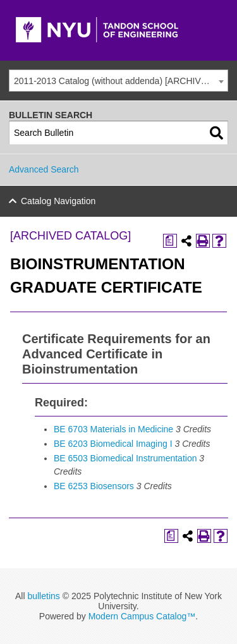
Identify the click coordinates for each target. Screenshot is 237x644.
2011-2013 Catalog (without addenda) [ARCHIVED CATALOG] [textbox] (121, 81)
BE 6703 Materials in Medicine (113, 429)
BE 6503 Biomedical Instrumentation (125, 458)
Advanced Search (44, 169)
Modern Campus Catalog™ (142, 616)
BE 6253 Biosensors (94, 486)
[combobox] (118, 81)
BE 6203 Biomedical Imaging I (113, 444)
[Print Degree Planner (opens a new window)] (170, 241)
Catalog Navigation (58, 201)
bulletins (43, 596)
